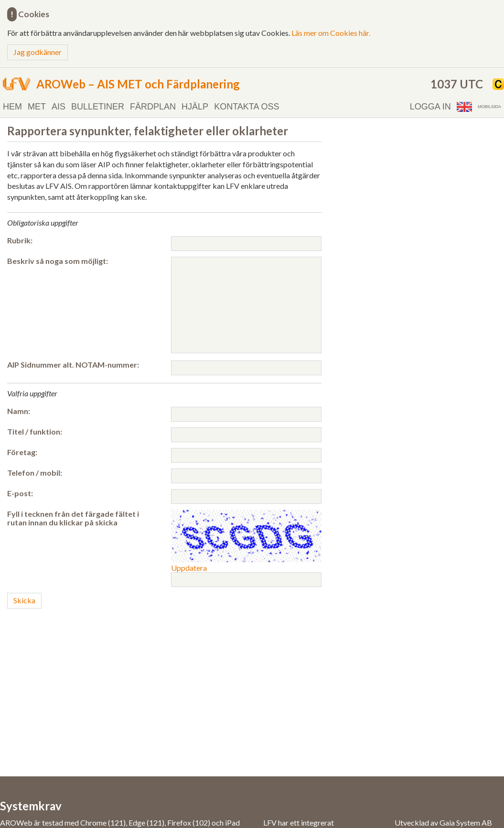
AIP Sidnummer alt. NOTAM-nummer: (73, 365)
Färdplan (153, 107)
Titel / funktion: (35, 432)
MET (37, 107)
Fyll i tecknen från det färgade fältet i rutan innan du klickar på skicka (73, 518)
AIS (59, 107)
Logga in (430, 107)
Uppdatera (189, 568)
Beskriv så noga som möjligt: (58, 261)
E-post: (20, 493)
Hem (12, 107)
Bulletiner (98, 107)
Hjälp (195, 107)
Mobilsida (489, 107)
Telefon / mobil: (35, 473)
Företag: (22, 452)
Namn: (19, 411)
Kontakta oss (247, 107)
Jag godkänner (38, 52)
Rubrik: (20, 240)
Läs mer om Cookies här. (331, 33)
